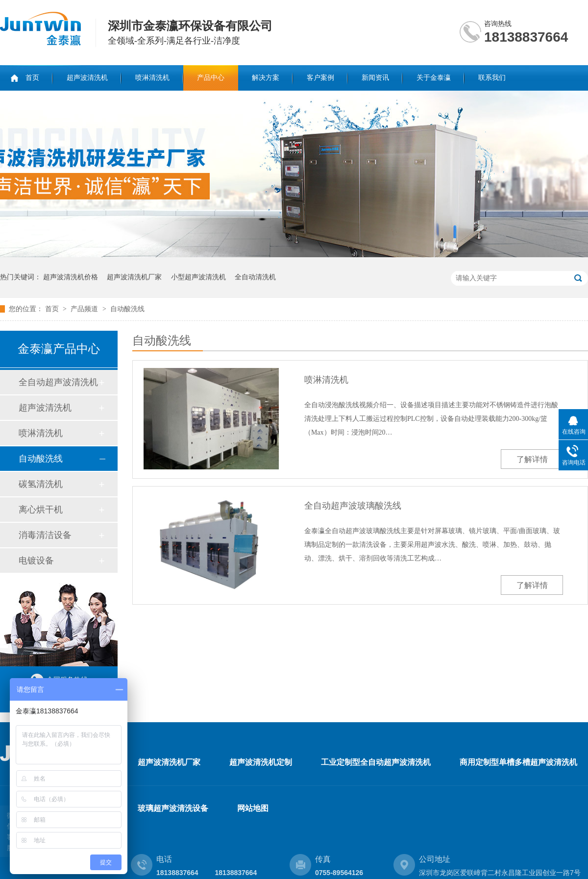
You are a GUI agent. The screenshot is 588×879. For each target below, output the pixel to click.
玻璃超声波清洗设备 (173, 808)
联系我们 (492, 78)
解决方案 (266, 78)
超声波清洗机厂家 (134, 277)
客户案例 (320, 78)
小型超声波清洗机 (198, 277)
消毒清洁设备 (45, 535)
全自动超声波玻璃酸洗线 (353, 506)
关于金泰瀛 (434, 78)
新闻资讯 (375, 78)
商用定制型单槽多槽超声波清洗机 (518, 762)
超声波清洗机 (87, 78)
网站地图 (253, 808)
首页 (32, 78)
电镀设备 (36, 561)
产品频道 (85, 309)
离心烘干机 (41, 510)
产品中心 (211, 78)
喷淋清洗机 (152, 78)
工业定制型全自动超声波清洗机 (376, 762)
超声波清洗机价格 (71, 277)
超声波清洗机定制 (261, 762)
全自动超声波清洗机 (58, 382)
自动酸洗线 (127, 309)
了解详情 (532, 459)
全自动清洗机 (255, 277)
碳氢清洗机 (41, 484)
